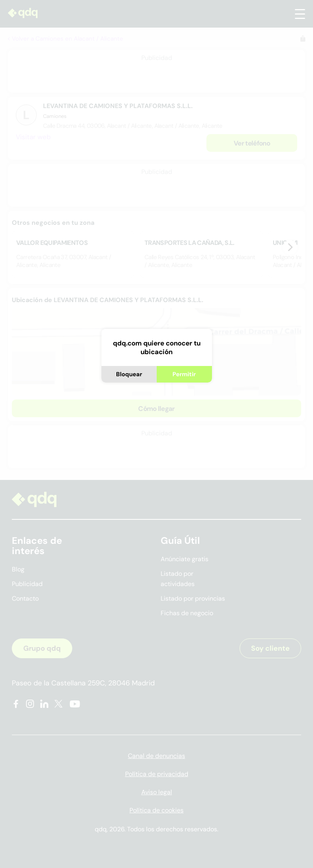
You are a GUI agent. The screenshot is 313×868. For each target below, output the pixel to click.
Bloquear (129, 374)
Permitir (184, 374)
